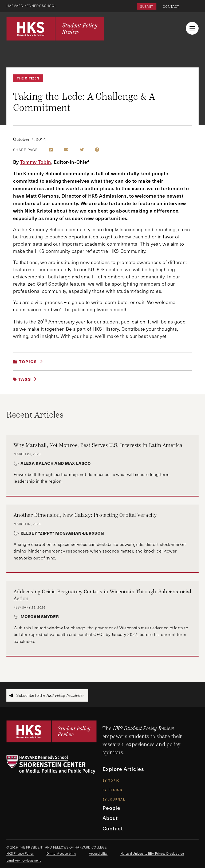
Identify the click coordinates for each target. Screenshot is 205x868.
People (111, 808)
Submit (147, 6)
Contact (171, 6)
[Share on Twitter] (82, 150)
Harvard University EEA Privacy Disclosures (152, 853)
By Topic (111, 780)
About (110, 818)
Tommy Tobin (36, 162)
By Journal (114, 799)
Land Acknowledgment (24, 860)
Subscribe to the (47, 695)
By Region (113, 790)
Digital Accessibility (61, 853)
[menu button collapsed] (192, 28)
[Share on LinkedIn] (51, 150)
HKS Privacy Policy (20, 853)
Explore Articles (123, 769)
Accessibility (98, 853)
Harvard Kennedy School (31, 6)
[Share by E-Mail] (66, 150)
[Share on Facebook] (97, 150)
